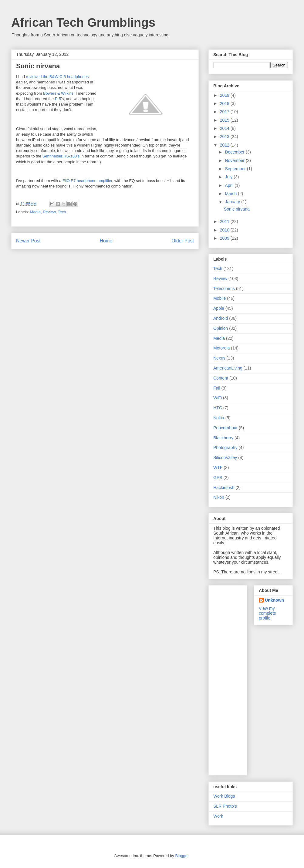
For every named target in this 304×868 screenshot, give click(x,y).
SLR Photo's (225, 806)
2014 (225, 128)
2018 (225, 103)
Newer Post (28, 241)
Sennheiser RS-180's (61, 156)
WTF (218, 468)
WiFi (218, 398)
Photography (225, 448)
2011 (225, 221)
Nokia (219, 418)
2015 (225, 120)
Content (221, 378)
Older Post (183, 241)
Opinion (221, 328)
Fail (217, 388)
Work (218, 816)
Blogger (182, 856)
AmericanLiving (228, 368)
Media (35, 212)
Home (106, 241)
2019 (225, 95)
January (233, 202)
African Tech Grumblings (83, 22)
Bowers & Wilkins (58, 93)
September (236, 169)
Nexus (219, 358)
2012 (225, 145)
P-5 (58, 99)
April (230, 185)
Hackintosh (224, 488)
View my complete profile (267, 613)
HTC (218, 408)
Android (221, 318)
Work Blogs (224, 796)
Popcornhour (225, 428)
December (235, 152)
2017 (225, 112)
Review (49, 212)
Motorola (221, 348)
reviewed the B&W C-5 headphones (57, 77)
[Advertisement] (238, 679)
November (235, 160)
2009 (225, 238)
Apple (219, 308)
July (229, 177)
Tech (62, 212)
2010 (225, 230)
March (231, 194)
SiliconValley (225, 458)
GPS (218, 478)
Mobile (220, 298)
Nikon (219, 497)
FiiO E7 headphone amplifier (87, 181)
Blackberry (223, 438)
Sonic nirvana (237, 209)
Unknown (274, 600)
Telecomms (224, 289)
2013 (225, 137)
